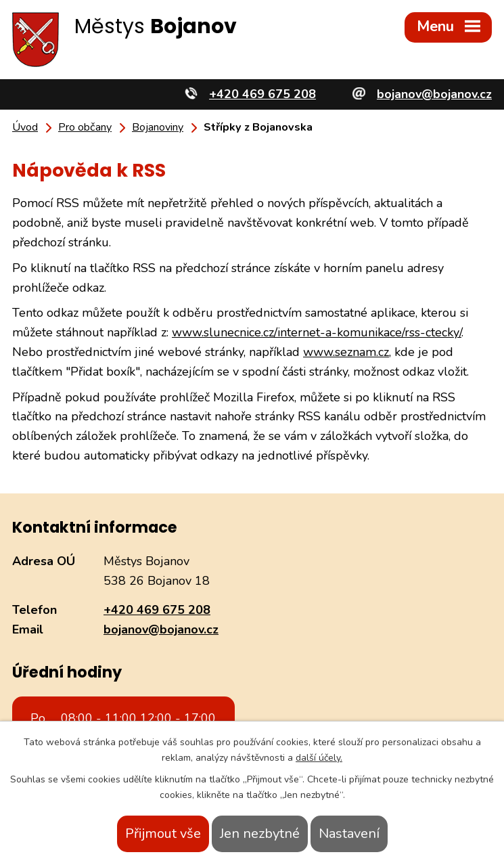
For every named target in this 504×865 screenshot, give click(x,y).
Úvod (25, 127)
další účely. (319, 758)
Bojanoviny (158, 127)
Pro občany (85, 127)
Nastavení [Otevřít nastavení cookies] (349, 834)
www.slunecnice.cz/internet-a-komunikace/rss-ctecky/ (317, 332)
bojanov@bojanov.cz (161, 629)
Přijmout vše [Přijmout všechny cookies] (163, 834)
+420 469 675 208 (157, 610)
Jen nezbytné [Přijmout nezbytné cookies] (260, 834)
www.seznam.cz (346, 352)
